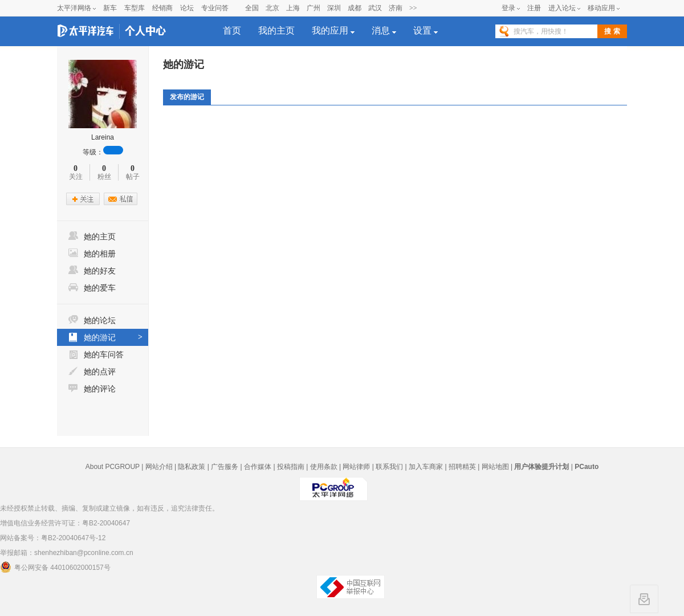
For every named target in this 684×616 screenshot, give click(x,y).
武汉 (375, 8)
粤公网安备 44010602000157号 (55, 567)
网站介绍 (159, 467)
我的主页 (276, 30)
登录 (508, 8)
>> (413, 8)
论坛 (187, 8)
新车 (110, 8)
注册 (534, 8)
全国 (252, 8)
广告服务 (225, 467)
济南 (396, 8)
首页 (232, 30)
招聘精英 (462, 467)
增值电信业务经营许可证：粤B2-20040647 (65, 523)
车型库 (135, 8)
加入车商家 (426, 467)
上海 (293, 8)
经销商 (162, 8)
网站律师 (356, 467)
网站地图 (495, 467)
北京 (272, 8)
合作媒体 (258, 467)
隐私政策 (192, 467)
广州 (313, 8)
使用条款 (324, 467)
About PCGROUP (113, 467)
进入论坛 (562, 8)
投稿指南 (291, 467)
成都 (355, 8)
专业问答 (215, 8)
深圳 (334, 8)
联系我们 (389, 467)
